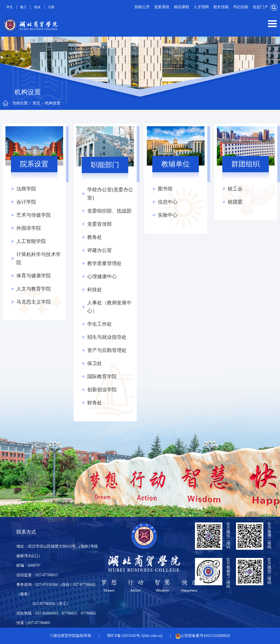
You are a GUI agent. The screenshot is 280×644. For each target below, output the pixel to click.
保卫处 (95, 363)
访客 (51, 7)
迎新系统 (162, 7)
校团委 (235, 202)
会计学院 (26, 202)
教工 (24, 7)
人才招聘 (201, 7)
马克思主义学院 (34, 302)
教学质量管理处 (104, 263)
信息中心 (168, 202)
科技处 (95, 290)
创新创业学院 (102, 390)
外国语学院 (29, 228)
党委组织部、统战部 (109, 211)
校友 (37, 7)
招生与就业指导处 (107, 337)
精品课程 (182, 7)
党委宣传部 (100, 224)
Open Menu (272, 24)
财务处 (95, 403)
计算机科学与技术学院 (39, 258)
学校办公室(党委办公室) (110, 194)
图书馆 (165, 189)
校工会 (235, 189)
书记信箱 (241, 7)
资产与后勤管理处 (107, 350)
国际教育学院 (102, 377)
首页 (36, 103)
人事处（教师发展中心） (109, 307)
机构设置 (53, 103)
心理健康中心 (102, 277)
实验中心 (168, 215)
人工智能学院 (31, 241)
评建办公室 (100, 250)
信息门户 (260, 7)
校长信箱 (221, 7)
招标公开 (142, 7)
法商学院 (26, 189)
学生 (10, 7)
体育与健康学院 (34, 276)
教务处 (95, 237)
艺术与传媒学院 (34, 215)
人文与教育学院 (34, 289)
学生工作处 (100, 324)
